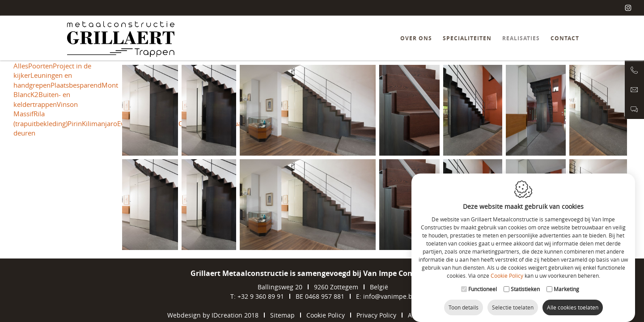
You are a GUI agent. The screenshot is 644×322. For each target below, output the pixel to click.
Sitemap (282, 315)
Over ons (416, 38)
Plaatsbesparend (76, 85)
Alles (21, 66)
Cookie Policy (507, 272)
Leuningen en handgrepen (43, 80)
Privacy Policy (376, 315)
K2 (34, 94)
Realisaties (521, 38)
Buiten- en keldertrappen (42, 99)
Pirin (75, 123)
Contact (565, 38)
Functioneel (483, 285)
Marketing (566, 285)
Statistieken (525, 285)
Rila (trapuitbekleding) (40, 118)
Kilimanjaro (100, 123)
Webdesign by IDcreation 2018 (213, 315)
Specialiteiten (467, 38)
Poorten (40, 66)
